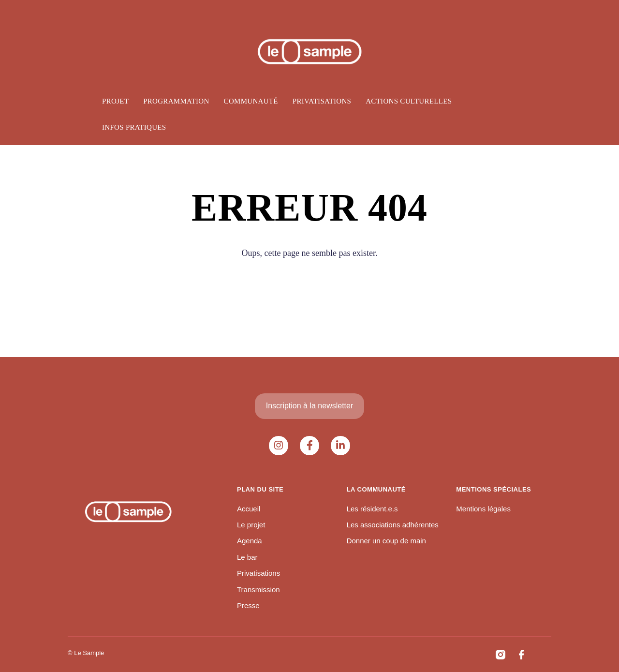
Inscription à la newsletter (310, 406)
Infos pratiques (134, 127)
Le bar (247, 557)
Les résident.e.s (372, 509)
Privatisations (258, 573)
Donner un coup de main (386, 541)
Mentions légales (483, 509)
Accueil (249, 509)
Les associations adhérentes (393, 525)
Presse (248, 605)
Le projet (251, 525)
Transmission (258, 590)
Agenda (250, 541)
